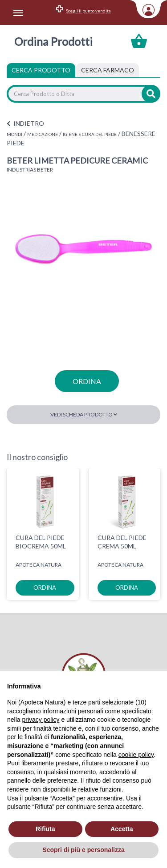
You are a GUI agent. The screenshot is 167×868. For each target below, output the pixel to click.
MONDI (14, 134)
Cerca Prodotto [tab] (41, 70)
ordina (87, 381)
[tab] (108, 70)
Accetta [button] (122, 829)
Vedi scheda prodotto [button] (84, 414)
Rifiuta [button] (45, 829)
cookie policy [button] (136, 755)
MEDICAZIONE (43, 134)
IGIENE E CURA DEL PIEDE (90, 134)
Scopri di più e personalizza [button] (83, 850)
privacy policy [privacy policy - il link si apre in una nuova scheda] (41, 720)
